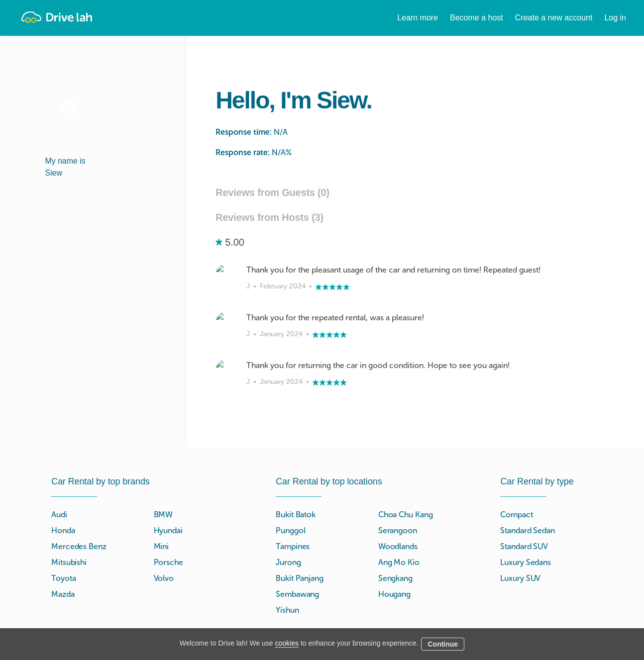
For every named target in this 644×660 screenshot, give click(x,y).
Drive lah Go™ (301, 604)
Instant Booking (302, 615)
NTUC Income (471, 580)
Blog (369, 627)
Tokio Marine (469, 568)
